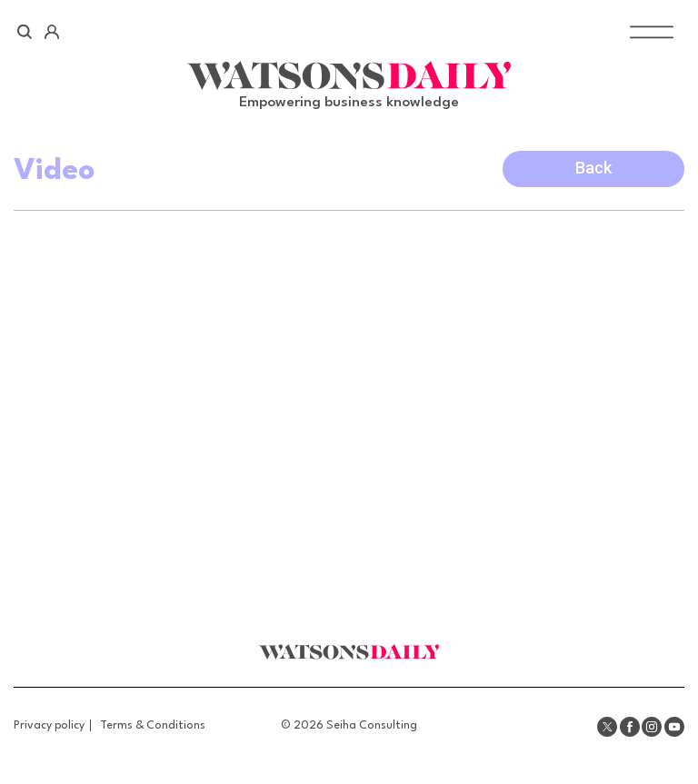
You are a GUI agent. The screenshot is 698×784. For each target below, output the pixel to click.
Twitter (607, 727)
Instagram (652, 727)
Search (25, 32)
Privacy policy (49, 725)
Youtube (674, 727)
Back (593, 168)
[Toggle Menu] (652, 32)
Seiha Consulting (372, 725)
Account (51, 32)
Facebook (630, 727)
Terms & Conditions (153, 725)
